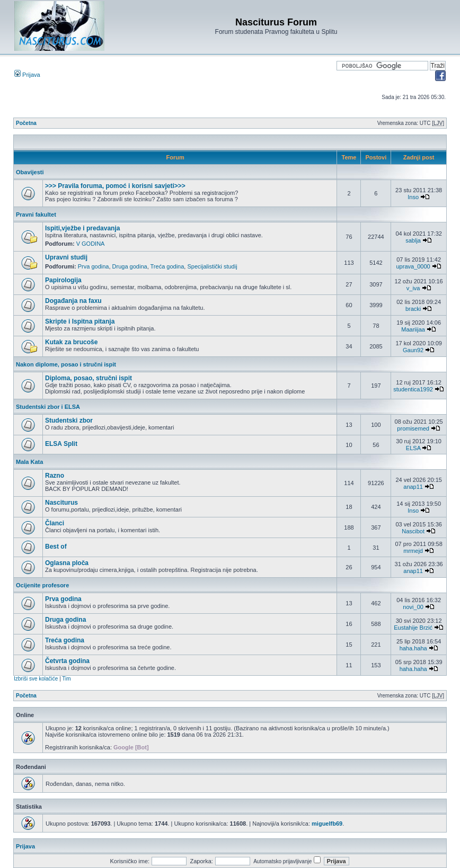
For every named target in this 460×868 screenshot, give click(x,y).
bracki (413, 309)
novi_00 (413, 607)
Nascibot (413, 531)
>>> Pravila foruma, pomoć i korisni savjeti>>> (115, 186)
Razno (55, 476)
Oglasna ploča (67, 563)
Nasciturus (61, 503)
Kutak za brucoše (71, 342)
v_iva (413, 288)
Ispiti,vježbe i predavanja (82, 228)
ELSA (413, 448)
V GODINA (91, 244)
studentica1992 (413, 389)
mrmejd (413, 551)
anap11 (413, 487)
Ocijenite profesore (42, 585)
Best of (56, 547)
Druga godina (130, 266)
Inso (413, 197)
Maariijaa (413, 329)
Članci (55, 523)
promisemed (413, 428)
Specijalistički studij (212, 266)
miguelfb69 (327, 824)
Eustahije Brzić (413, 628)
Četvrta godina (67, 661)
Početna (26, 123)
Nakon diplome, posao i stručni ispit (66, 364)
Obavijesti (30, 172)
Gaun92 (413, 350)
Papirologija (63, 280)
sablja (413, 240)
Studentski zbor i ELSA (48, 407)
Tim (66, 679)
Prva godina (94, 266)
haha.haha (413, 648)
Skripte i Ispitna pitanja (80, 321)
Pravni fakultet (36, 214)
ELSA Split (61, 444)
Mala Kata (29, 462)
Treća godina (167, 266)
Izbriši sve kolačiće (36, 679)
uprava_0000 (413, 266)
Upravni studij (66, 257)
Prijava (27, 75)
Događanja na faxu (73, 301)
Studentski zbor (69, 420)
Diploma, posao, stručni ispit (89, 378)
